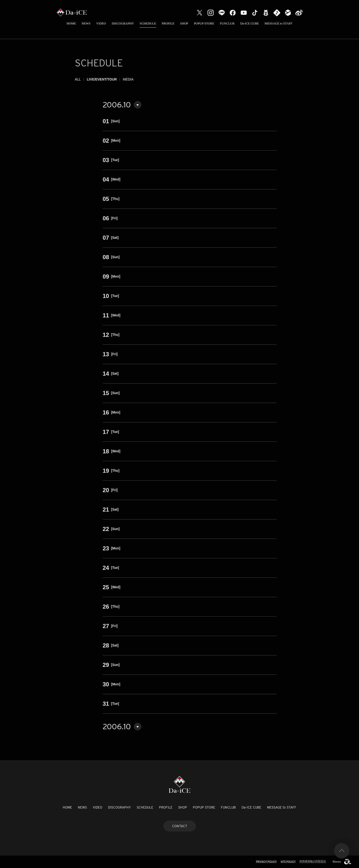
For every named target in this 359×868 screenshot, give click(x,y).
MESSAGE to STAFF (278, 23)
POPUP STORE (204, 23)
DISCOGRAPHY (123, 23)
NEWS (86, 23)
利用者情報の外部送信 (313, 861)
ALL (78, 79)
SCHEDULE (148, 23)
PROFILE (168, 23)
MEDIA (128, 79)
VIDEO (101, 23)
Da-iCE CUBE (249, 23)
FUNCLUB (227, 23)
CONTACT (180, 826)
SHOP (184, 23)
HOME (71, 23)
